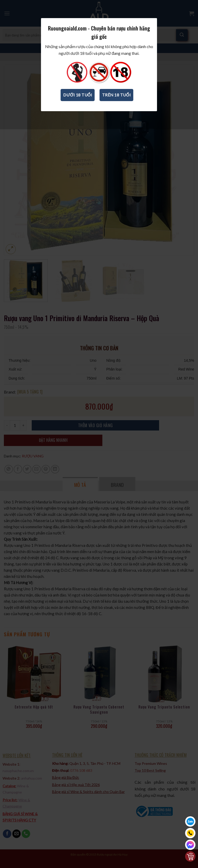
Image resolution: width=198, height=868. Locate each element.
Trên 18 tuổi (116, 103)
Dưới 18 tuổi (78, 103)
